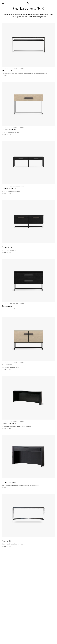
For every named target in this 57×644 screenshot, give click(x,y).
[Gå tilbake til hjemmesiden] (29, 3)
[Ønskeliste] (52, 3)
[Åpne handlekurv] (55, 3)
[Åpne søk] (48, 3)
